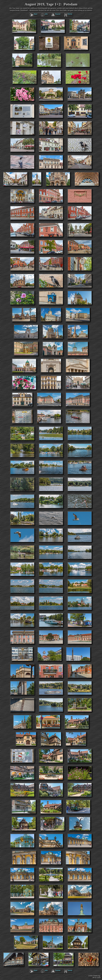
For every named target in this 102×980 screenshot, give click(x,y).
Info (46, 14)
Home (70, 14)
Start (36, 14)
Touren (58, 14)
